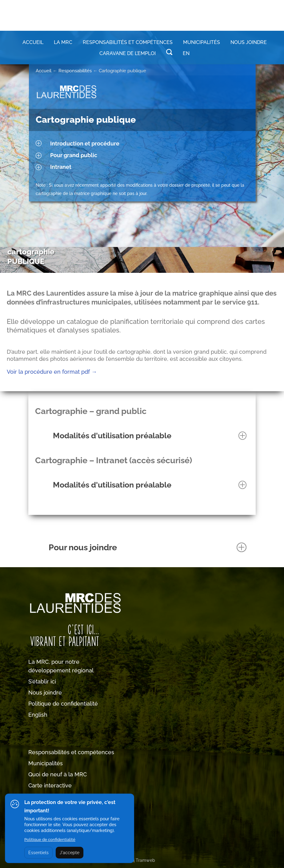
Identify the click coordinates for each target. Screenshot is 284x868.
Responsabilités (75, 71)
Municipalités (46, 763)
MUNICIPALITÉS (202, 42)
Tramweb (145, 860)
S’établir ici (42, 681)
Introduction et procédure (85, 143)
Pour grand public (74, 155)
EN (186, 53)
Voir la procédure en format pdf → (52, 372)
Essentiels (38, 853)
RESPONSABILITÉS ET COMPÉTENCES (128, 42)
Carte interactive (50, 785)
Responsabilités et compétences (71, 752)
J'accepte (70, 853)
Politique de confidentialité (63, 704)
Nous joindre (249, 42)
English (38, 715)
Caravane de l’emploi (128, 53)
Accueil (33, 42)
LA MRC (63, 42)
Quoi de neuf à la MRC (58, 774)
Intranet (61, 167)
